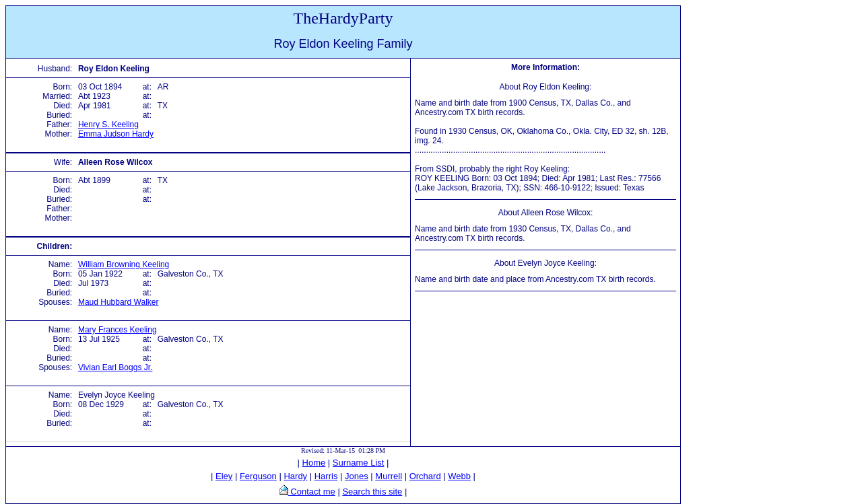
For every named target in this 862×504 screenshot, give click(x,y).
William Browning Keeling (124, 264)
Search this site (372, 492)
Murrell (389, 476)
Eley (224, 476)
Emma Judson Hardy (116, 134)
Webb (459, 476)
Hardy (295, 476)
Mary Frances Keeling (118, 330)
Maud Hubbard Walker (119, 302)
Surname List (359, 463)
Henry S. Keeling (108, 124)
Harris (326, 476)
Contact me (312, 492)
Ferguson (258, 476)
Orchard (425, 476)
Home (314, 463)
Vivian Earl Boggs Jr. (115, 367)
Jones (357, 476)
